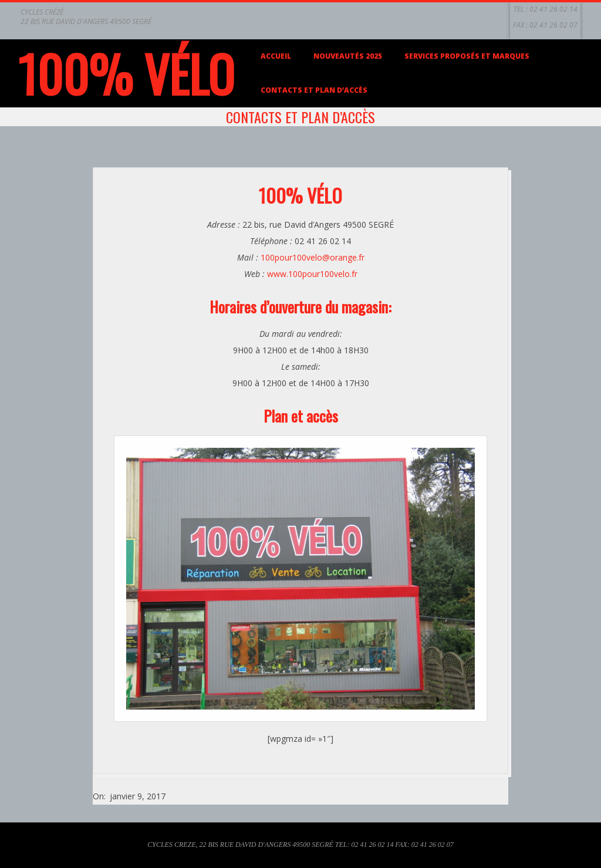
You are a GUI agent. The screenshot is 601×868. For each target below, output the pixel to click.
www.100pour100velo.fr (312, 274)
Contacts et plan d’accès (314, 90)
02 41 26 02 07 (553, 25)
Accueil (276, 56)
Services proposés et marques (467, 56)
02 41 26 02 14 (553, 9)
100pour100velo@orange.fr (313, 257)
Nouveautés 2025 (348, 56)
